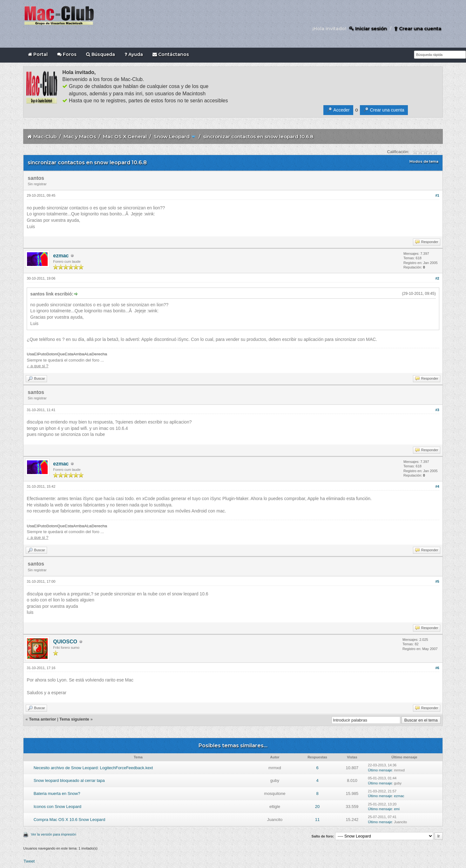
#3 (437, 410)
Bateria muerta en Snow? (57, 793)
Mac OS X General (125, 136)
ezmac (61, 256)
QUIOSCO (65, 642)
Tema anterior (42, 719)
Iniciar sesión (368, 28)
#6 (437, 668)
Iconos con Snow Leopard (57, 807)
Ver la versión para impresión (53, 834)
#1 (437, 195)
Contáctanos (171, 54)
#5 (437, 581)
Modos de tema (424, 161)
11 (317, 820)
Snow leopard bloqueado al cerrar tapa (69, 780)
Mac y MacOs (80, 136)
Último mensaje (380, 770)
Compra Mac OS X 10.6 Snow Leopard (69, 820)
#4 (437, 486)
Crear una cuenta (418, 28)
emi (397, 809)
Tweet (29, 861)
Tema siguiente (74, 719)
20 (317, 807)
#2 (437, 278)
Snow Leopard (172, 136)
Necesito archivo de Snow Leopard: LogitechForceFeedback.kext (93, 768)
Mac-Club (45, 136)
